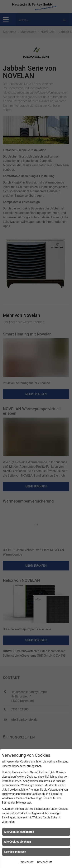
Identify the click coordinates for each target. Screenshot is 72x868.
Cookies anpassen (15, 852)
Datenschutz (45, 862)
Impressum (26, 862)
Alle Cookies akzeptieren (19, 832)
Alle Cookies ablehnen (17, 842)
